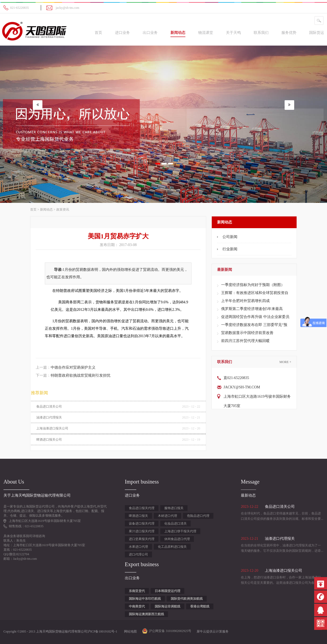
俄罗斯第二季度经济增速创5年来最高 (252, 309)
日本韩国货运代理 (168, 591)
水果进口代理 (138, 547)
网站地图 (130, 631)
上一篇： (66, 367)
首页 (98, 33)
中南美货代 (137, 606)
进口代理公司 (138, 554)
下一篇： (73, 375)
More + (285, 362)
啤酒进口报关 (138, 516)
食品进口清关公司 (49, 406)
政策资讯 (63, 210)
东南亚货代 (137, 591)
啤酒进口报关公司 (49, 440)
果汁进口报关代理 (142, 531)
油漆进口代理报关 (49, 417)
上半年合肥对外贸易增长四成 (245, 301)
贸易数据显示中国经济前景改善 (247, 333)
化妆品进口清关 (176, 524)
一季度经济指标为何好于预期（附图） (253, 285)
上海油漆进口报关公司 (52, 428)
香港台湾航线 (200, 606)
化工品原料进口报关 (172, 547)
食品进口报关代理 (142, 508)
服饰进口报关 (174, 508)
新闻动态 (46, 210)
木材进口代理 (168, 516)
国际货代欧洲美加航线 (187, 599)
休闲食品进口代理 (177, 539)
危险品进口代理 (198, 516)
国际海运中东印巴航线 (145, 599)
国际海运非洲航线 (168, 606)
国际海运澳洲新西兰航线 (146, 614)
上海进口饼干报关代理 (180, 531)
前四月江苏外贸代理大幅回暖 (245, 341)
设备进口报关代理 (142, 524)
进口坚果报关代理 (142, 539)
